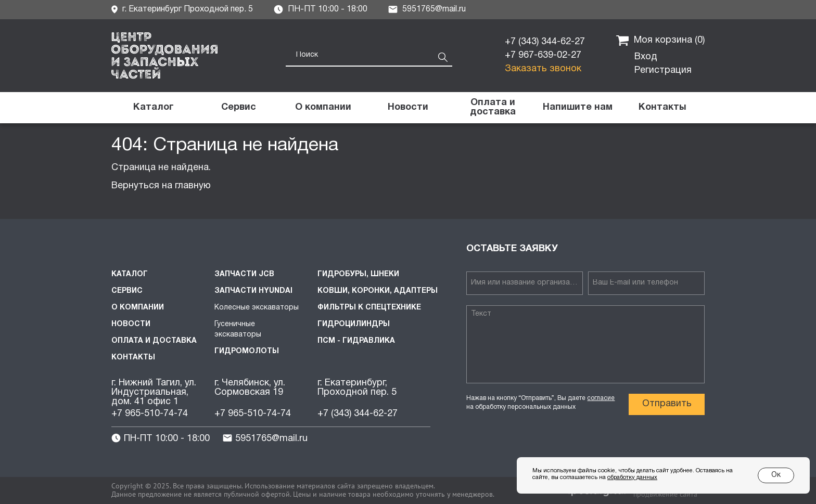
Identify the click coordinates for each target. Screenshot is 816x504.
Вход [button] (646, 57)
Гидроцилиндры (354, 324)
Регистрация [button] (663, 70)
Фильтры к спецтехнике (369, 308)
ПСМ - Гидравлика (356, 341)
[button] (577, 108)
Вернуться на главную (161, 186)
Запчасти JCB (244, 274)
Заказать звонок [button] (543, 69)
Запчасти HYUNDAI (253, 291)
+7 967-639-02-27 (543, 55)
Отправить (667, 404)
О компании (138, 308)
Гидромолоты (247, 351)
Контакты (133, 358)
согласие (601, 398)
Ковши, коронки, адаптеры (378, 291)
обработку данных (632, 477)
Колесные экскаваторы (257, 308)
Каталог (130, 274)
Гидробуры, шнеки (358, 274)
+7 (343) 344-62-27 (545, 42)
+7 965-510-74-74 (150, 414)
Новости (131, 324)
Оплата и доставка (154, 341)
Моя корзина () (660, 41)
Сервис (127, 291)
